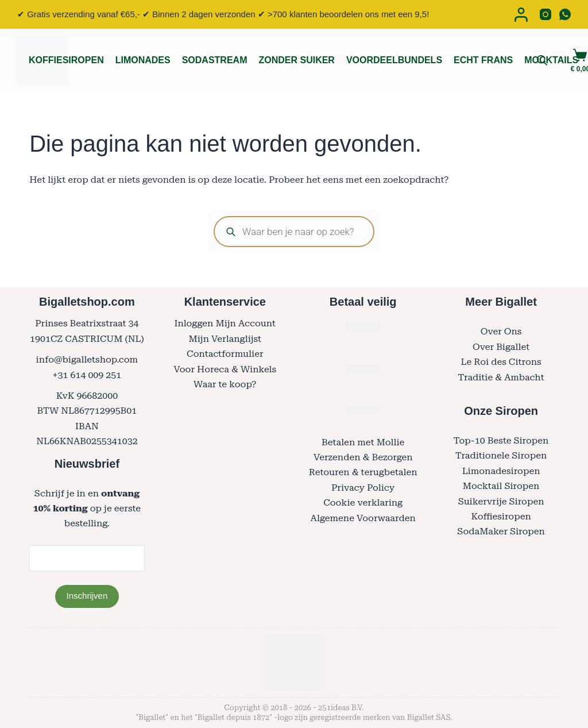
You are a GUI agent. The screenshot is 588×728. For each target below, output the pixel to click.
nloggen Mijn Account (227, 323)
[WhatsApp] (565, 14)
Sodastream (215, 60)
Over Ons (501, 331)
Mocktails (551, 60)
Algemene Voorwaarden (363, 518)
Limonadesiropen (501, 471)
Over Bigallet (501, 347)
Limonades (143, 60)
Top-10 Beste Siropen (501, 440)
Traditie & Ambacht (501, 377)
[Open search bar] (542, 60)
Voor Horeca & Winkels (225, 369)
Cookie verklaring (363, 502)
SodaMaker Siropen (501, 531)
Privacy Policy (363, 488)
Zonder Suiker (296, 60)
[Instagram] (546, 14)
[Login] (521, 15)
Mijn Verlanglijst (225, 339)
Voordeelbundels (394, 60)
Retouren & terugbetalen (363, 472)
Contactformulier (225, 354)
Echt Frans (483, 60)
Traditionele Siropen (501, 455)
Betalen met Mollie (363, 442)
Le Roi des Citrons (501, 362)
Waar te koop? (225, 384)
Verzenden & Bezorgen (363, 457)
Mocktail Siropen (501, 486)
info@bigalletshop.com (87, 359)
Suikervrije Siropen (501, 501)
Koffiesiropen (66, 60)
